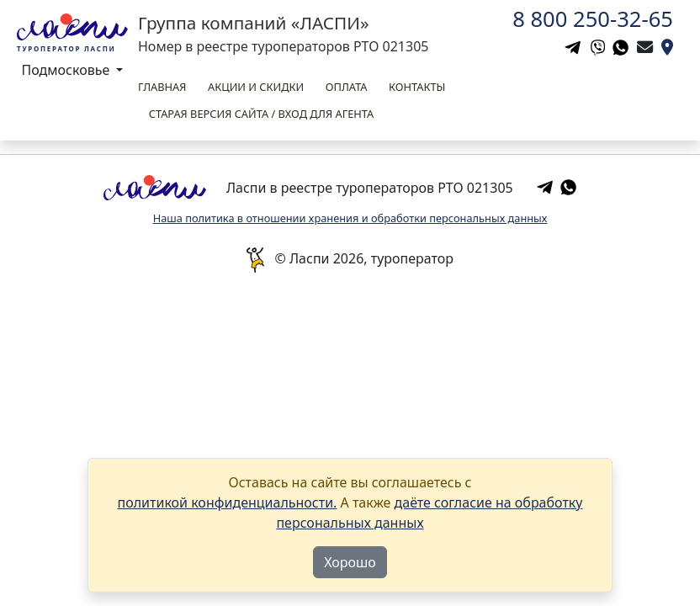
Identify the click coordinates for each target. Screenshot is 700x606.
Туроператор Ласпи (66, 48)
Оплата (347, 87)
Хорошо (350, 562)
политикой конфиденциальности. (228, 502)
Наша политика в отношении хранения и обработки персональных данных (350, 218)
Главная (162, 87)
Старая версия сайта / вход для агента (261, 114)
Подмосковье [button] (68, 70)
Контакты (417, 87)
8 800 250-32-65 (593, 19)
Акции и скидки (256, 87)
